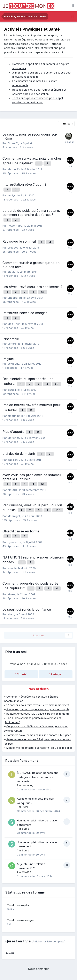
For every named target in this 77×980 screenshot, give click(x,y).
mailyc (12, 195)
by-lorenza (14, 542)
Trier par (66, 124)
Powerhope (15, 226)
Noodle (12, 568)
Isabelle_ (28, 785)
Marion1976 (15, 438)
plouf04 (13, 490)
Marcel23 (14, 169)
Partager (56, 674)
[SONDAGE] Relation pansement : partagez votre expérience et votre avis (38, 777)
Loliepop (13, 248)
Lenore (12, 344)
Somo (26, 829)
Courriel (21, 674)
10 (58, 510)
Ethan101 (13, 143)
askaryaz (13, 364)
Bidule (11, 272)
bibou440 (14, 416)
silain (11, 614)
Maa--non (14, 324)
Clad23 (27, 872)
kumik (26, 807)
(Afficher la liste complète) (48, 941)
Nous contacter (38, 969)
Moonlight (14, 516)
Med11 (10, 953)
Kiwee (11, 594)
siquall (12, 390)
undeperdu (15, 298)
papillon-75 (15, 460)
